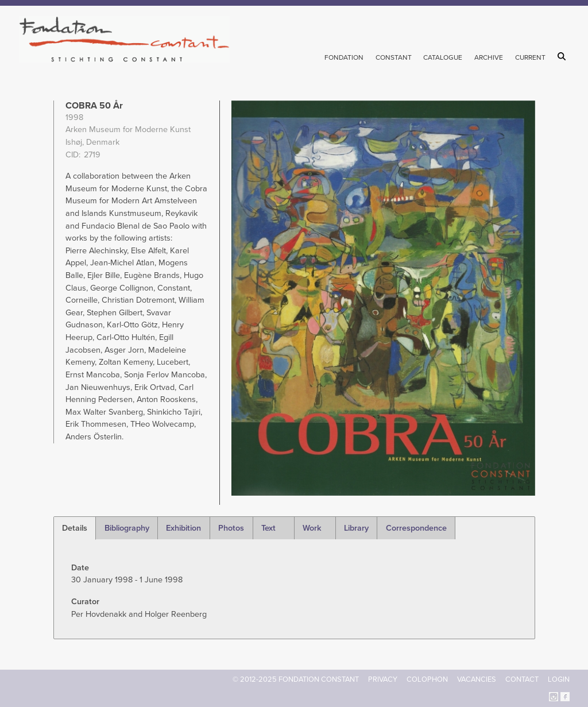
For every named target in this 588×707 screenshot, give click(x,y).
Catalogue (443, 57)
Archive (489, 57)
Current (530, 57)
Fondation (344, 57)
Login (559, 679)
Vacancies (477, 679)
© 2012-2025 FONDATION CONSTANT (296, 679)
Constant (394, 57)
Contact (522, 679)
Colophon (427, 679)
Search (564, 56)
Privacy (383, 679)
